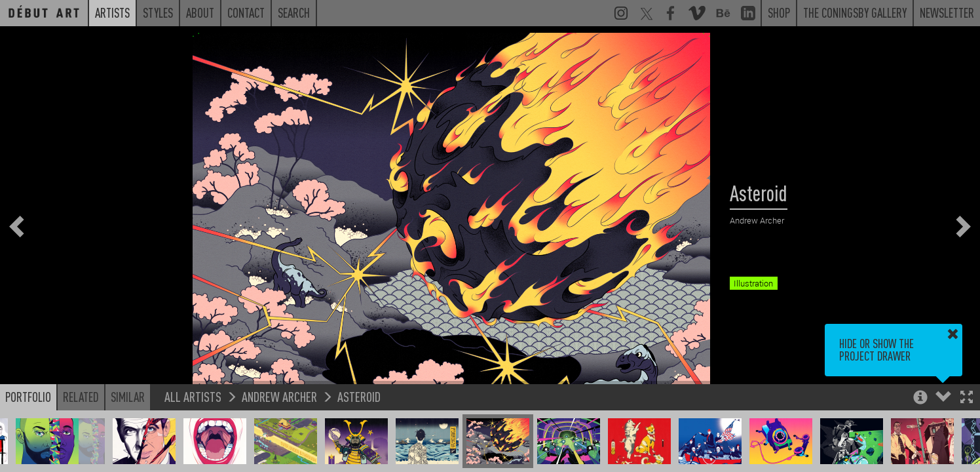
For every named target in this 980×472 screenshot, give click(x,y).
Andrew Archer (279, 396)
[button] (967, 398)
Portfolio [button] (28, 397)
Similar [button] (128, 397)
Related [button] (81, 397)
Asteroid (359, 396)
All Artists (193, 396)
